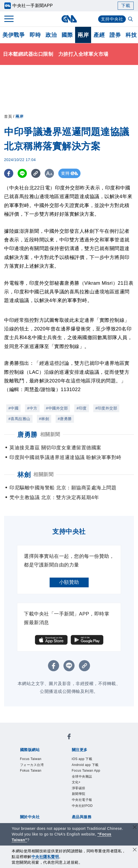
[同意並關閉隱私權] (135, 850)
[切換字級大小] (50, 173)
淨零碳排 (79, 788)
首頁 (8, 116)
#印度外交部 (106, 408)
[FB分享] (9, 173)
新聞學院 (79, 794)
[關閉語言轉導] (135, 828)
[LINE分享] (23, 173)
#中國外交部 (57, 408)
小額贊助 (69, 582)
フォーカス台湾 (32, 765)
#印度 (81, 408)
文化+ (76, 782)
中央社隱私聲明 (45, 857)
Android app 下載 (85, 765)
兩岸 (83, 35)
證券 (115, 35)
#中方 (32, 408)
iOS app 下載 (82, 759)
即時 (35, 35)
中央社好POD (82, 806)
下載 (126, 6)
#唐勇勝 (65, 419)
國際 (67, 35)
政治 (51, 35)
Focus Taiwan (31, 759)
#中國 (13, 408)
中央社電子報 (82, 800)
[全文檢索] (131, 19)
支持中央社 (112, 19)
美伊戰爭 (14, 35)
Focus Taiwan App (86, 771)
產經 (99, 35)
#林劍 (44, 419)
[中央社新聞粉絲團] (69, 737)
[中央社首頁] (69, 19)
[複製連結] (36, 173)
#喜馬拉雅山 (19, 419)
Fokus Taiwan (31, 771)
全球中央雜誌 (82, 777)
